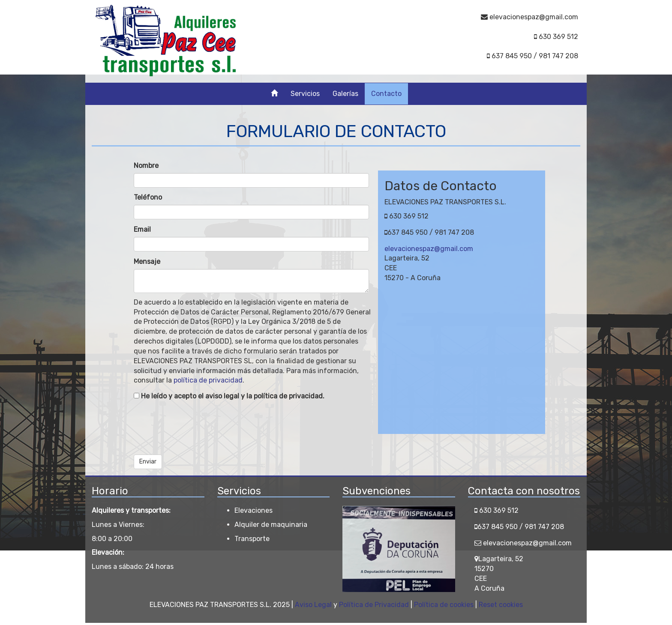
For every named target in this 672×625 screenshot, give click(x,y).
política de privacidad (208, 380)
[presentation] (199, 426)
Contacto (386, 94)
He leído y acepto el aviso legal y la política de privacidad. (229, 396)
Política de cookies (444, 605)
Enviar (148, 462)
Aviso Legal (313, 605)
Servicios (305, 94)
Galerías (345, 94)
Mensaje (147, 262)
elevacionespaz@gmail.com (429, 249)
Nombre (146, 166)
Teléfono (148, 197)
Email (142, 229)
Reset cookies (501, 605)
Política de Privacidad (374, 605)
